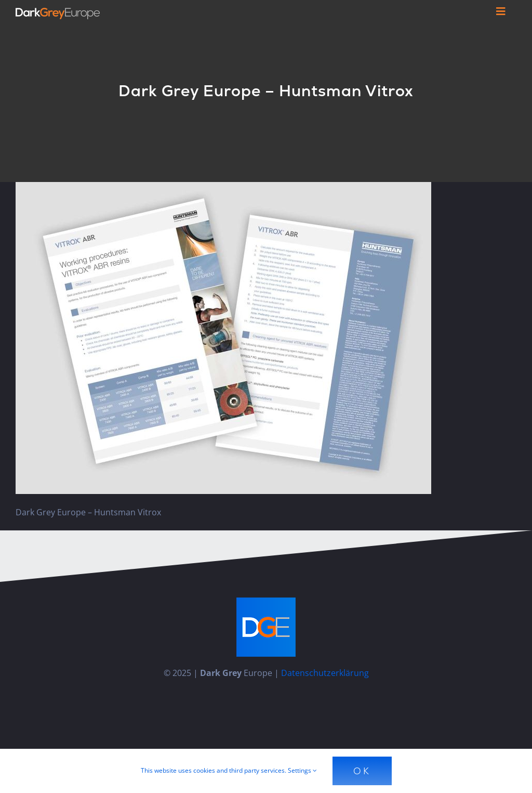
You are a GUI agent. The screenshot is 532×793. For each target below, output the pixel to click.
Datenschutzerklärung (325, 673)
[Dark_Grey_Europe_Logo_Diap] (58, 12)
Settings (302, 770)
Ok (362, 771)
